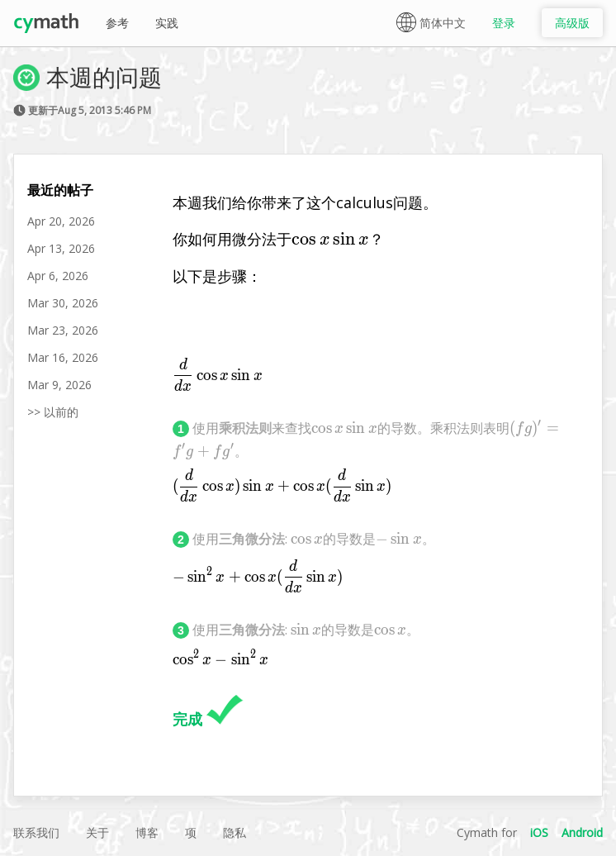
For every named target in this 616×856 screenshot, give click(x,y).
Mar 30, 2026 (63, 303)
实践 (167, 23)
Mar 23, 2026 (63, 330)
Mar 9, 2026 (59, 385)
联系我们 (36, 832)
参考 (117, 23)
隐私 (235, 832)
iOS (539, 832)
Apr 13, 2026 (61, 248)
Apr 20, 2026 (61, 221)
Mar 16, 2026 (63, 357)
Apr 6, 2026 (58, 276)
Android (582, 832)
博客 (147, 832)
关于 (97, 832)
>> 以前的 (53, 412)
